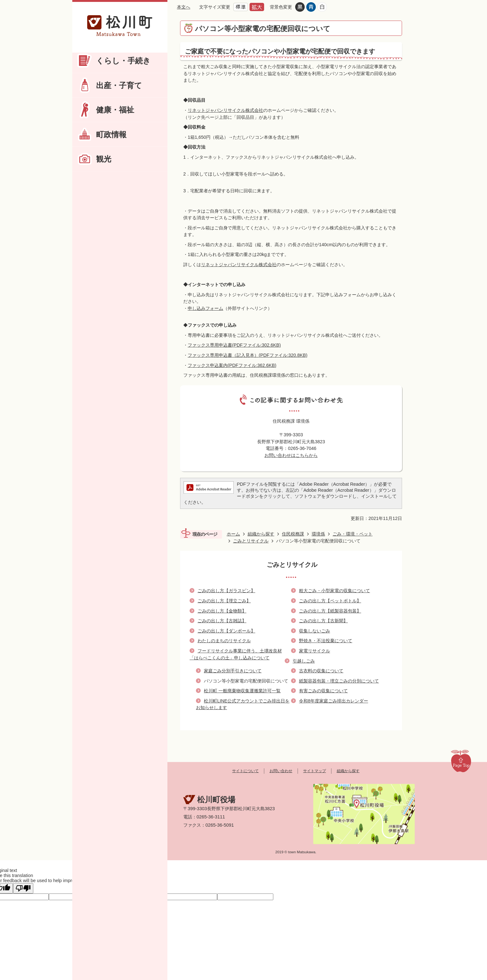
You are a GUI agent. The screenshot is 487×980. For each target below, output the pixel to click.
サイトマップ (315, 771)
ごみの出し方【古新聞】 (323, 621)
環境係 (318, 534)
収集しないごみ (315, 631)
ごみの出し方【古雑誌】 (222, 621)
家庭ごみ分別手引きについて (233, 671)
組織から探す (261, 534)
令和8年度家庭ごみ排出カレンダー (334, 701)
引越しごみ (304, 661)
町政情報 (111, 135)
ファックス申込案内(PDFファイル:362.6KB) (232, 365)
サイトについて (245, 771)
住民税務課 (293, 534)
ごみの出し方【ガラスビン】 (226, 591)
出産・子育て (119, 85)
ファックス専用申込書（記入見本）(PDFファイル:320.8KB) (248, 355)
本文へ (184, 7)
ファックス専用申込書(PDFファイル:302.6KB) (234, 345)
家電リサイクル (315, 651)
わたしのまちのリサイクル (224, 641)
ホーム (233, 534)
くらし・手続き (123, 61)
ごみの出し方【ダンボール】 (226, 631)
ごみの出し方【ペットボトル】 (330, 601)
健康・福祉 (115, 110)
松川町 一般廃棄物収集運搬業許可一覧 (242, 691)
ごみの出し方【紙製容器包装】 (330, 611)
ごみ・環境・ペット (353, 534)
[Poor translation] (23, 888)
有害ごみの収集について (323, 691)
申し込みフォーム (205, 308)
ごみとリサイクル (251, 541)
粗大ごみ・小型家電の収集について (334, 591)
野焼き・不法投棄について (326, 641)
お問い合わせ (281, 771)
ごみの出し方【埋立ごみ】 (224, 601)
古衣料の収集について (321, 671)
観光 (104, 159)
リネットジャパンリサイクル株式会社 (225, 110)
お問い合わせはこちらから (291, 455)
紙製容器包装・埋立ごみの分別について (339, 681)
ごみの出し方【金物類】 (222, 611)
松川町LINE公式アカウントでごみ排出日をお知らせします (243, 704)
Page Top (461, 761)
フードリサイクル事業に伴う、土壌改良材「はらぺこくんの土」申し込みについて (236, 654)
